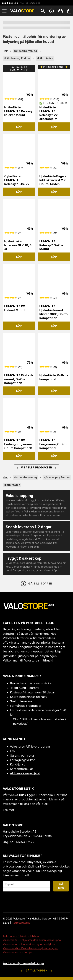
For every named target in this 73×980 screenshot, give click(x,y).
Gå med (61, 886)
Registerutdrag (21, 923)
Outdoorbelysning (25, 51)
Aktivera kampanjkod (25, 773)
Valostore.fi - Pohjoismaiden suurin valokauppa (32, 940)
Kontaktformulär (22, 769)
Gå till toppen (36, 584)
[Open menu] (4, 11)
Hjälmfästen (45, 58)
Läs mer (9, 810)
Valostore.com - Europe (18, 952)
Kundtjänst (17, 764)
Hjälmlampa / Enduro (17, 58)
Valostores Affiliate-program (30, 746)
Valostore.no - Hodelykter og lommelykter (29, 944)
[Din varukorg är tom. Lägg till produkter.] (69, 11)
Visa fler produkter (37, 468)
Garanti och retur (22, 756)
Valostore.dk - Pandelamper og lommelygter (30, 948)
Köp (19, 127)
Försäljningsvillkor (23, 760)
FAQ (13, 751)
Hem (6, 51)
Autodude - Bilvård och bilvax (21, 936)
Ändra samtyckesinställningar (24, 963)
